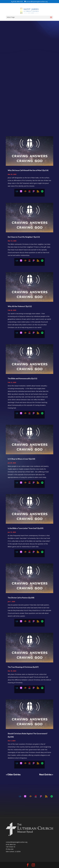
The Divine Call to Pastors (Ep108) (21, 598)
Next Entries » (46, 774)
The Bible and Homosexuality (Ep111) (22, 378)
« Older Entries (13, 774)
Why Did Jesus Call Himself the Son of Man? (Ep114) (28, 170)
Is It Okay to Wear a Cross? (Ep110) (21, 459)
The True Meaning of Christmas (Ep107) (23, 667)
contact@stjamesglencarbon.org (17, 842)
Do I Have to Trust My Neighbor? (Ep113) (24, 237)
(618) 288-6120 (11, 844)
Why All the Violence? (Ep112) (20, 306)
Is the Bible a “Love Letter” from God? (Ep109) (26, 528)
